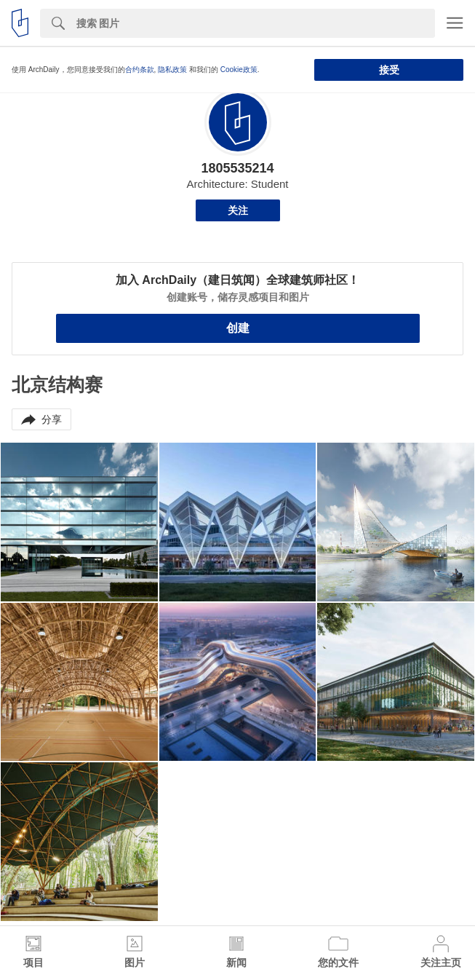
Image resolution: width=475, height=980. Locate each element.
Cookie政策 (239, 70)
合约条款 (140, 70)
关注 (238, 210)
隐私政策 (172, 70)
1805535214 (237, 168)
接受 (389, 70)
